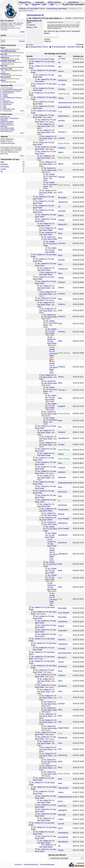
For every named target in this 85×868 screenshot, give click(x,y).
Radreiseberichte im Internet (12, 91)
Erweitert (22, 41)
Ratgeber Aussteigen (7, 122)
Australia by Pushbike (7, 130)
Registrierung (25, 2)
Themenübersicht (57, 47)
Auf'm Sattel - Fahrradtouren (10, 118)
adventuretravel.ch (6, 131)
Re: (62, 18)
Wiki (52, 4)
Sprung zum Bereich (57, 855)
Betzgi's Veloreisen (7, 123)
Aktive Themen (54, 2)
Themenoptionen (35, 15)
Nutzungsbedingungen (47, 864)
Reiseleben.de (5, 117)
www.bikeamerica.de (7, 125)
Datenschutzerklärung (31, 864)
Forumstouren (7, 104)
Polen (4, 106)
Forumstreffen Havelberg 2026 (12, 89)
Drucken (80, 44)
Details (22, 32)
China (5, 107)
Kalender (40, 2)
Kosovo (5, 94)
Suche (34, 4)
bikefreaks (4, 126)
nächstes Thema (76, 47)
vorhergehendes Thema (37, 47)
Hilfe (44, 4)
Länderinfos (6, 101)
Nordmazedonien (8, 93)
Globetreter (4, 120)
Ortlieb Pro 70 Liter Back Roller (42, 59)
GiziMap (5, 96)
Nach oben (30, 45)
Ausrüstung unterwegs (57, 8)
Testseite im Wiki (8, 103)
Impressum (18, 864)
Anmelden (73, 2)
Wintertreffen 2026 (9, 109)
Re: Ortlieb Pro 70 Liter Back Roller (46, 125)
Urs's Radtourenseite (7, 128)
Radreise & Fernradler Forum (32, 8)
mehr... (22, 111)
